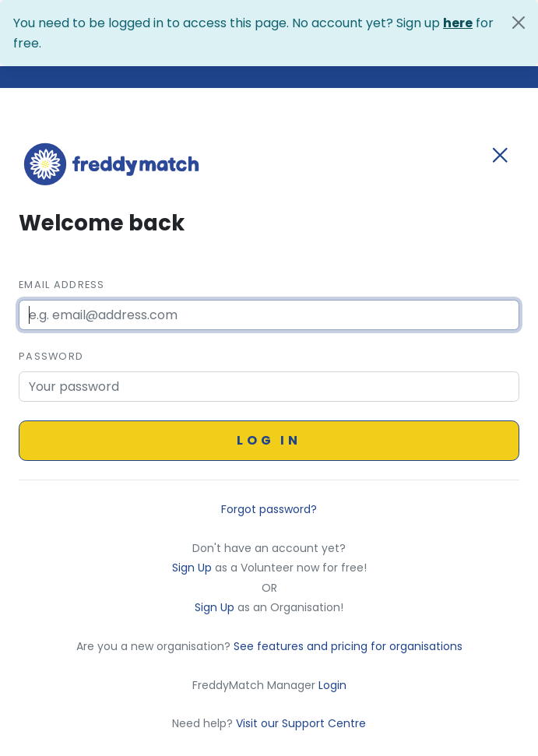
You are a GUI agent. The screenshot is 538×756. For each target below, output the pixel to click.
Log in (269, 440)
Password (51, 356)
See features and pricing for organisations (348, 646)
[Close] (519, 23)
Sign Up (193, 568)
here (458, 23)
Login (332, 685)
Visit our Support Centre (301, 723)
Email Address (62, 285)
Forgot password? (269, 509)
